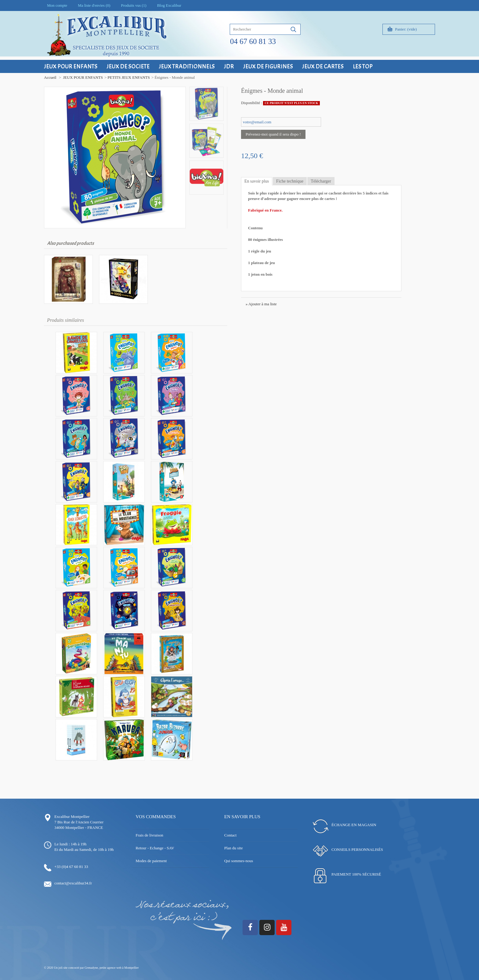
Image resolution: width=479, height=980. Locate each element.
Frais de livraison (149, 835)
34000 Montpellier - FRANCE (79, 828)
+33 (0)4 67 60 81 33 (71, 867)
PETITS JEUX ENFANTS (129, 77)
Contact (230, 835)
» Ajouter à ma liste (261, 304)
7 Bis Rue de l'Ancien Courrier (79, 822)
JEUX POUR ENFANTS (83, 77)
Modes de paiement (151, 861)
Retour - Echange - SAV (155, 848)
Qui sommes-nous (239, 861)
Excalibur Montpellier (72, 817)
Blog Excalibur (169, 5)
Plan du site (234, 848)
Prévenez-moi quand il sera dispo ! (273, 134)
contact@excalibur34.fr (73, 883)
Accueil (50, 77)
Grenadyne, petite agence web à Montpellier (112, 968)
